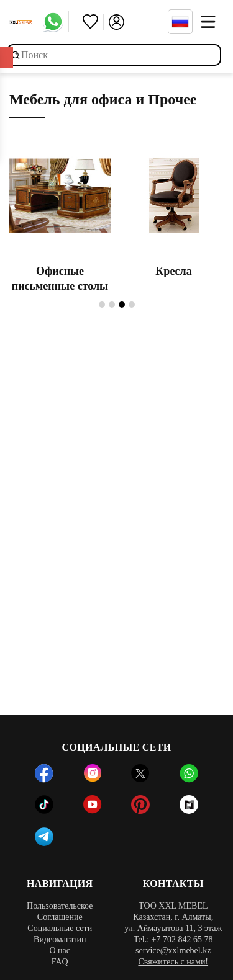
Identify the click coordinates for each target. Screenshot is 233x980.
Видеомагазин (60, 939)
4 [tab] (132, 305)
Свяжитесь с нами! (173, 962)
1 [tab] (102, 305)
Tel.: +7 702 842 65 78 (173, 939)
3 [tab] (122, 305)
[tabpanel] (60, 218)
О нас (60, 951)
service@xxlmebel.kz (173, 951)
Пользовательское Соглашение (60, 911)
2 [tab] (112, 305)
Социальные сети (60, 928)
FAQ (60, 962)
